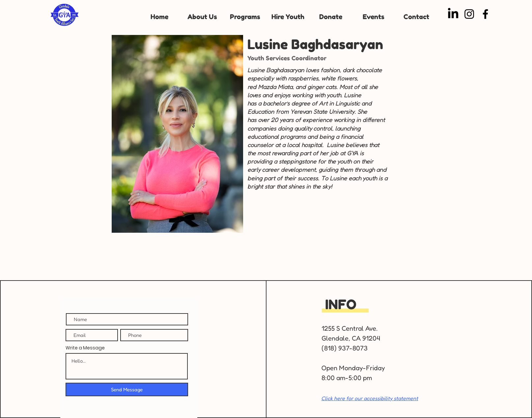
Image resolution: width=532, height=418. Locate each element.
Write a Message (85, 348)
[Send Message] (127, 389)
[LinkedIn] (453, 14)
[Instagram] (469, 14)
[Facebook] (485, 14)
